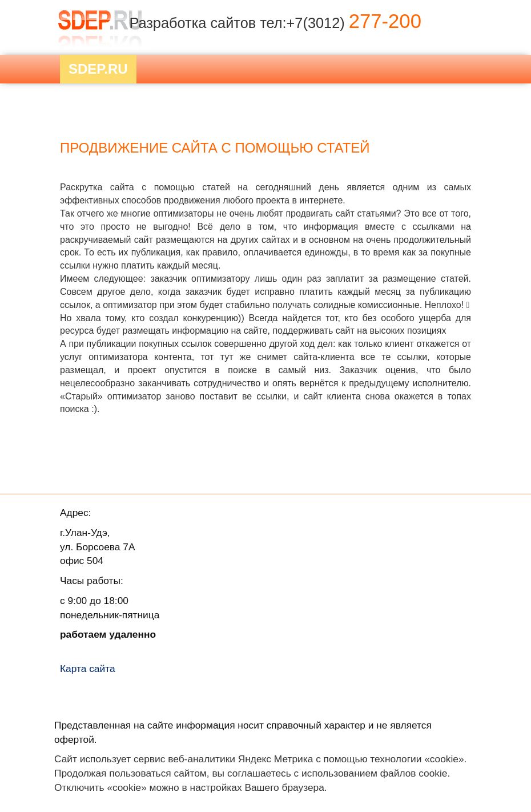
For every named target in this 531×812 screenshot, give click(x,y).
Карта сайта (88, 669)
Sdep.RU (98, 69)
